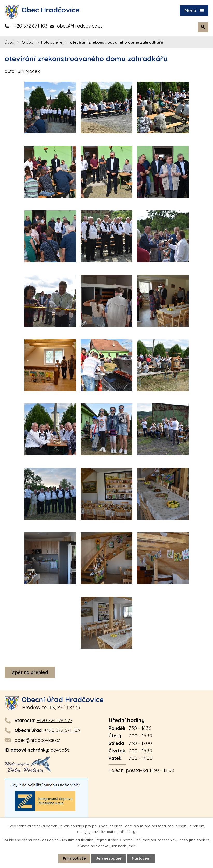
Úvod (9, 42)
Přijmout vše (74, 858)
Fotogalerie (52, 42)
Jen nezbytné (109, 858)
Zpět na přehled (30, 672)
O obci (28, 42)
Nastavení (141, 858)
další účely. (127, 832)
